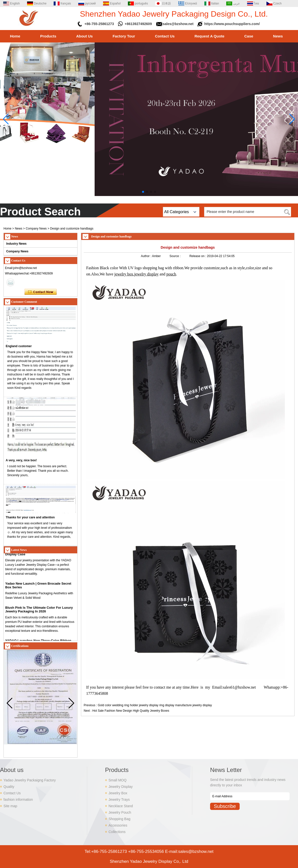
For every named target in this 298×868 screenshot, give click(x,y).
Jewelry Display (121, 787)
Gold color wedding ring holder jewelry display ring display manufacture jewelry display (155, 705)
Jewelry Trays (119, 800)
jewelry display (146, 274)
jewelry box (124, 274)
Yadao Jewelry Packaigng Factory (30, 780)
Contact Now (41, 292)
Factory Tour (124, 36)
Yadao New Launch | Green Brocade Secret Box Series (38, 588)
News (278, 36)
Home (15, 36)
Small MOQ (117, 780)
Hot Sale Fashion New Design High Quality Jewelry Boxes (131, 711)
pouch (171, 274)
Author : (146, 256)
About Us (85, 36)
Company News (36, 229)
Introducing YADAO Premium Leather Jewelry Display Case (40, 555)
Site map (10, 806)
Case (249, 36)
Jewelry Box (118, 793)
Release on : (198, 256)
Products (48, 36)
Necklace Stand (121, 806)
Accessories (118, 825)
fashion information (18, 800)
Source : (176, 256)
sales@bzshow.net (178, 24)
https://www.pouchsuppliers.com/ (232, 24)
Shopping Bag (119, 819)
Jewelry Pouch (120, 812)
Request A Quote (209, 36)
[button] (143, 192)
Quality (9, 787)
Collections (117, 832)
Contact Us (165, 36)
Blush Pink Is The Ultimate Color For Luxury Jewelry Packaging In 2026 (39, 612)
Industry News (16, 244)
